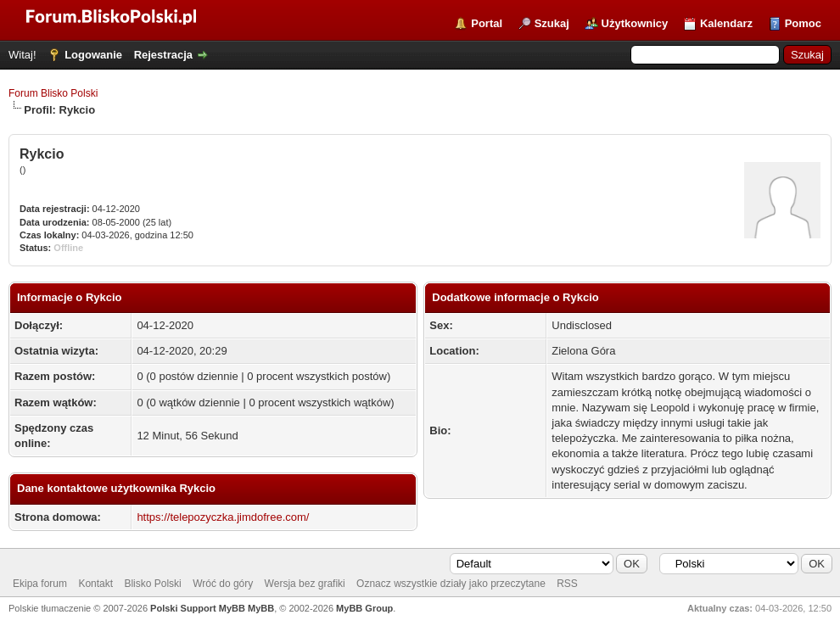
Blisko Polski (152, 584)
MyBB (261, 608)
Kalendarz (726, 23)
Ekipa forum (40, 584)
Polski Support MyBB (198, 608)
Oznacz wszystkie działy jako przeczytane (451, 584)
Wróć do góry (223, 584)
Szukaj (552, 23)
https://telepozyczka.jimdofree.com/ (223, 517)
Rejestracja (163, 55)
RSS (567, 584)
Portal (487, 23)
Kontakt (95, 584)
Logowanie (93, 55)
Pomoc (803, 23)
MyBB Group (364, 608)
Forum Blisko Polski (53, 93)
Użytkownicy (635, 23)
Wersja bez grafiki (305, 584)
